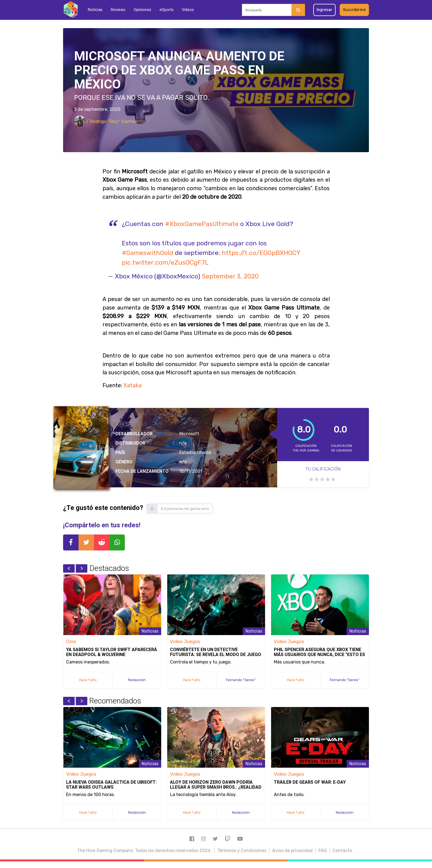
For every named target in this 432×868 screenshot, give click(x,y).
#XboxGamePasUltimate (202, 224)
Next (82, 568)
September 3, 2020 (230, 276)
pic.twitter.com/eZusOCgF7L (165, 262)
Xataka (133, 385)
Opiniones (142, 10)
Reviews (118, 10)
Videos (188, 10)
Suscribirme (354, 10)
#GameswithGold (148, 253)
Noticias (95, 10)
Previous (69, 568)
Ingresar (324, 10)
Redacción (137, 680)
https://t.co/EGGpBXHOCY (261, 253)
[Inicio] (71, 10)
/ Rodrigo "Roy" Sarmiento (110, 121)
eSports (167, 10)
